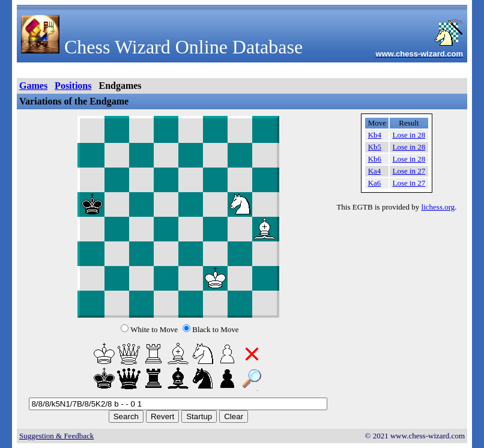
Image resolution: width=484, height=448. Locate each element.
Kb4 (375, 135)
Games (33, 86)
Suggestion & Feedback (56, 436)
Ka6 (375, 183)
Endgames (120, 86)
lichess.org (438, 207)
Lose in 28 (409, 135)
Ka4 (375, 171)
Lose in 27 (409, 171)
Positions (73, 86)
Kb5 (375, 147)
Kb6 (375, 159)
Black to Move (215, 329)
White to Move (154, 329)
